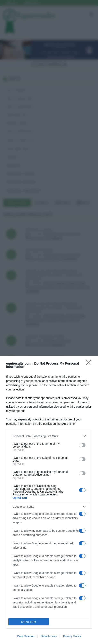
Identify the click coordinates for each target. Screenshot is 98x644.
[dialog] (49, 500)
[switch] (82, 445)
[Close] (90, 364)
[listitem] (49, 436)
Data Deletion (26, 636)
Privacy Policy (72, 636)
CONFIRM (29, 622)
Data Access (49, 636)
